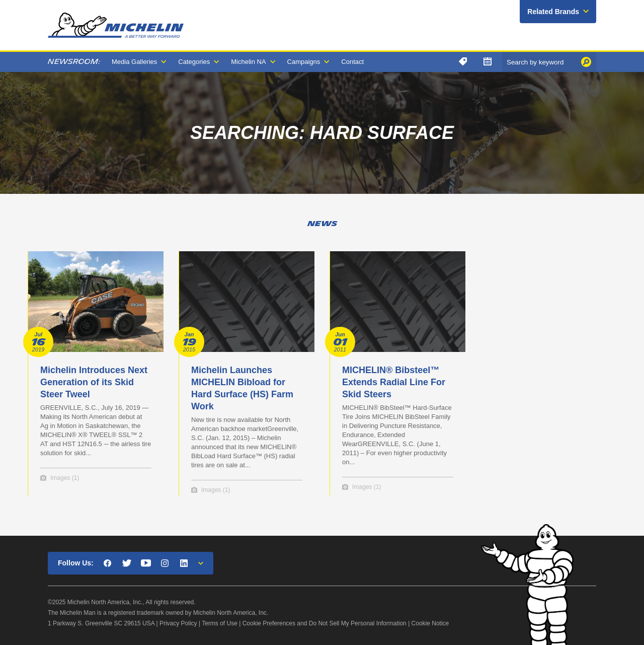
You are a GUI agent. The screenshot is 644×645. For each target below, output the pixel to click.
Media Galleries (134, 62)
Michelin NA (248, 62)
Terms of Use (220, 623)
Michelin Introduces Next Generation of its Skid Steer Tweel (94, 382)
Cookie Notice (430, 623)
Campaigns (304, 62)
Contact (352, 62)
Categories (194, 62)
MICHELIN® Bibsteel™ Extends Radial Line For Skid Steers (394, 382)
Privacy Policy (178, 623)
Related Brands (553, 12)
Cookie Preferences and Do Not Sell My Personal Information (325, 623)
